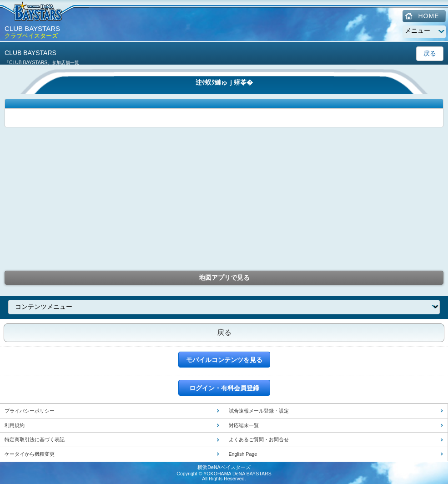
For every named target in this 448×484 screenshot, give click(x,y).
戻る (430, 53)
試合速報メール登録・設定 (259, 411)
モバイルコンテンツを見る (224, 360)
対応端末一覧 (244, 425)
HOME (429, 16)
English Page (243, 454)
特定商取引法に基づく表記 (35, 439)
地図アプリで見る (224, 277)
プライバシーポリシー (30, 411)
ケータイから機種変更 (30, 454)
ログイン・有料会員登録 (224, 388)
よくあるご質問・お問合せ (259, 439)
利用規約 (15, 425)
